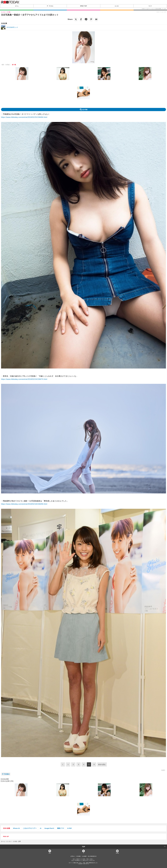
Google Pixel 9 (49, 828)
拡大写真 (85, 110)
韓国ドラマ (61, 828)
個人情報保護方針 (92, 856)
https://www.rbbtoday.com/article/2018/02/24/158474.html (24, 379)
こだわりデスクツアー (30, 828)
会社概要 (84, 856)
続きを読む (102, 764)
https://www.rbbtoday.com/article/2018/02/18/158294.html (24, 504)
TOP (84, 847)
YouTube (117, 853)
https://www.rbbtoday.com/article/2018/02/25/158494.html (24, 117)
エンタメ (117, 6)
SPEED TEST (83, 6)
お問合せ (73, 856)
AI (41, 828)
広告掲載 (78, 856)
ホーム (17, 6)
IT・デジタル (50, 6)
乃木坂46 (7, 774)
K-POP (69, 828)
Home (50, 853)
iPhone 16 (16, 828)
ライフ (150, 6)
